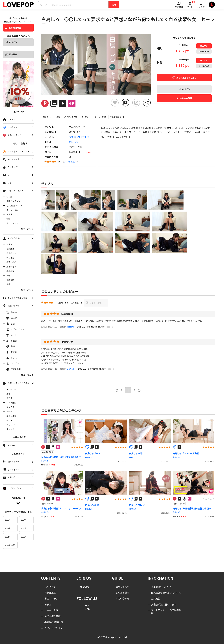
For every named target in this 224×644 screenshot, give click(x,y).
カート (204, 51)
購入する (204, 46)
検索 (114, 5)
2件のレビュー (70, 162)
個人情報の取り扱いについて (166, 593)
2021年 (8, 537)
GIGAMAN (71, 369)
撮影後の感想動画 (54, 622)
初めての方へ (122, 587)
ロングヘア (48, 117)
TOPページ (50, 587)
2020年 (24, 537)
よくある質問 (122, 593)
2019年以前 (10, 545)
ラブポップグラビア (79, 137)
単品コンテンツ (52, 598)
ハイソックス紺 (71, 117)
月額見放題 (50, 593)
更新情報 (11, 54)
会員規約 (156, 598)
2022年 (24, 528)
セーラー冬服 (100, 117)
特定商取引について (161, 587)
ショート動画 (51, 610)
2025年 (8, 520)
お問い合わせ (122, 598)
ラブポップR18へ (53, 628)
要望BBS (85, 587)
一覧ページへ (26, 229)
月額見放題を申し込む (184, 78)
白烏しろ (73, 142)
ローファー (86, 117)
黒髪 (58, 117)
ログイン (11, 42)
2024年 (24, 520)
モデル (48, 604)
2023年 (8, 528)
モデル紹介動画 (52, 616)
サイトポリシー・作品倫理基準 (166, 612)
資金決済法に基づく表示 (164, 604)
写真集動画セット (117, 117)
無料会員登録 (13, 28)
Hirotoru (70, 327)
